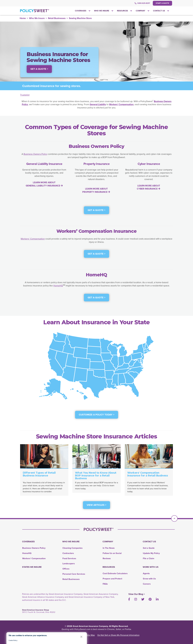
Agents (146, 573)
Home (23, 18)
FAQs (105, 584)
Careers (147, 584)
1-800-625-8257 (142, 3)
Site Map (91, 635)
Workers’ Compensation (33, 239)
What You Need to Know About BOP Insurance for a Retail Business (96, 476)
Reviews (107, 558)
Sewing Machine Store (80, 18)
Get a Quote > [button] (39, 69)
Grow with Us (149, 579)
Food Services (69, 558)
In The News (109, 548)
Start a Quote (162, 3)
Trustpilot (25, 95)
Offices (66, 569)
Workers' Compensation (34, 558)
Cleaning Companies (73, 548)
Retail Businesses (57, 18)
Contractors (68, 553)
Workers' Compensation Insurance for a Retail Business (148, 474)
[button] (81, 637)
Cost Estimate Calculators (115, 573)
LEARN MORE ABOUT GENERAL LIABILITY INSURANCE (44, 184)
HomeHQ (58, 286)
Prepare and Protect (112, 579)
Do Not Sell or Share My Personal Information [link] (118, 635)
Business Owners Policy (35, 154)
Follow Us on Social (112, 553)
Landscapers (69, 563)
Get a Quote (149, 548)
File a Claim (149, 558)
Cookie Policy (13, 640)
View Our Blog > (137, 594)
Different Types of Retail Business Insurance (39, 474)
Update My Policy (151, 553)
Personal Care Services (74, 574)
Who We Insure (37, 18)
